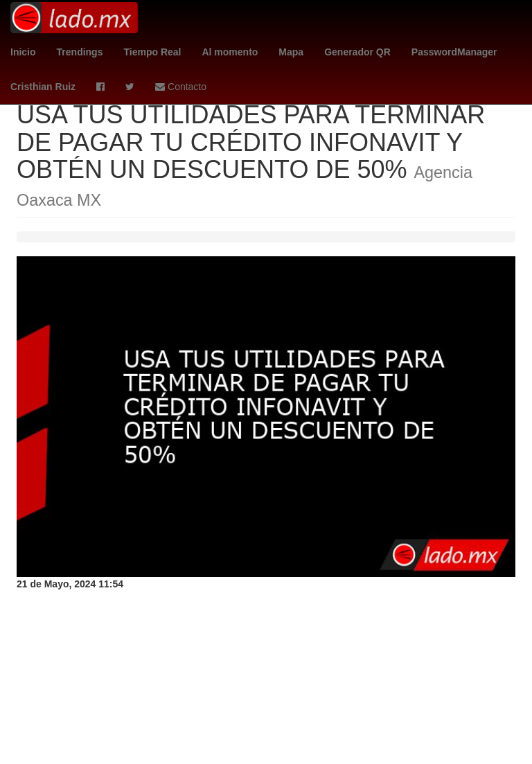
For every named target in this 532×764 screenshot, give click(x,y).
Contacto (181, 87)
